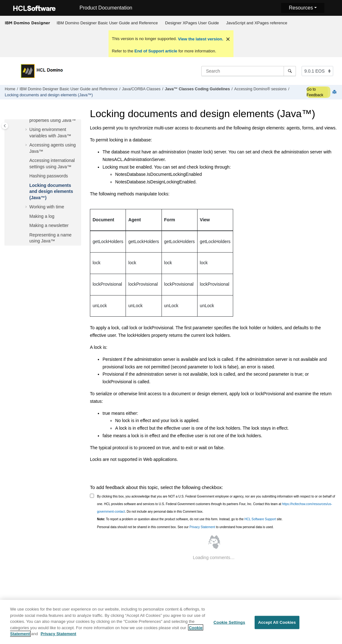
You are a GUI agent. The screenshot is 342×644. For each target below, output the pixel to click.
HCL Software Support (260, 519)
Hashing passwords (49, 176)
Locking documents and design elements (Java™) (49, 95)
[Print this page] (335, 92)
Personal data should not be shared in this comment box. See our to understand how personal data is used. (186, 527)
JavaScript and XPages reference (257, 23)
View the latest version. (200, 39)
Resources (301, 8)
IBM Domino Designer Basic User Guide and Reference (107, 23)
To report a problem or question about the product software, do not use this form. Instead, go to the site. (190, 519)
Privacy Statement (202, 527)
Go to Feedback (315, 92)
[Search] (290, 71)
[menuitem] (107, 23)
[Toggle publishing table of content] (5, 126)
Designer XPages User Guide (192, 23)
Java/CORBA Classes (141, 89)
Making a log (42, 216)
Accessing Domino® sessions (260, 89)
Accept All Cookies (277, 625)
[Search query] (249, 71)
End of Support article (156, 51)
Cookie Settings (229, 625)
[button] (27, 130)
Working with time (47, 207)
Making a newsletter (49, 225)
